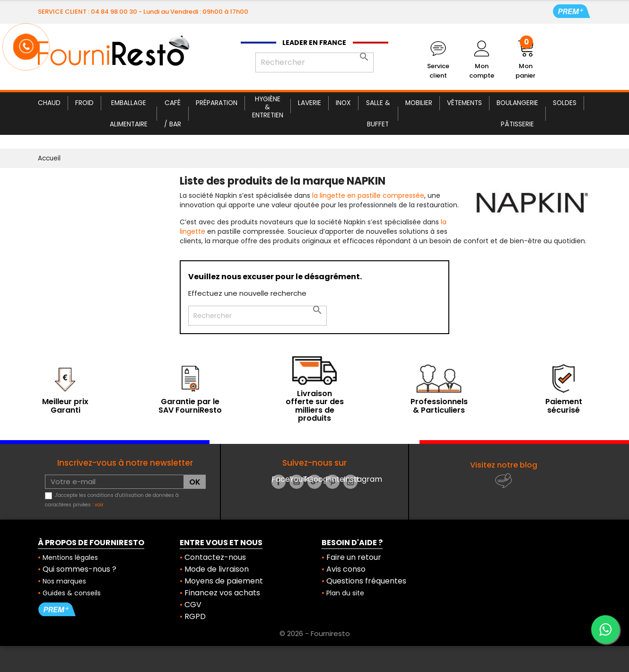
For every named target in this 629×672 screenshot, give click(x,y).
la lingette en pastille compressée (368, 195)
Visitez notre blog (504, 465)
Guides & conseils (72, 593)
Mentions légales (70, 557)
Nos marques (64, 581)
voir (99, 505)
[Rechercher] (314, 62)
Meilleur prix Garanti (65, 406)
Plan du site (345, 593)
